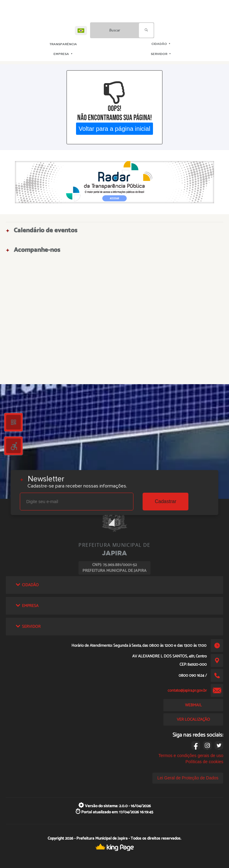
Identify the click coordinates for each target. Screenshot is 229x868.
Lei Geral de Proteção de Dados (188, 778)
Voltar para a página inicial (115, 128)
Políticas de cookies (205, 762)
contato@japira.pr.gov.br (187, 690)
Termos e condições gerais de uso (191, 756)
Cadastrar (165, 501)
